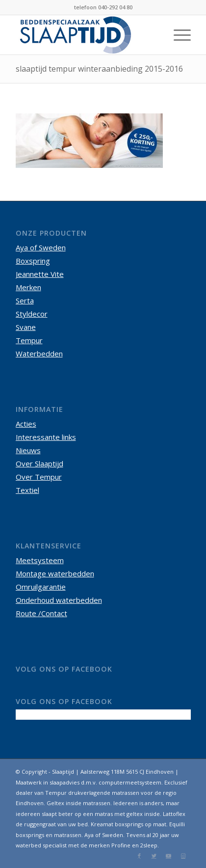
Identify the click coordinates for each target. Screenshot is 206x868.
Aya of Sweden (41, 247)
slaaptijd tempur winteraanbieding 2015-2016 (99, 69)
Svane (26, 327)
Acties (26, 424)
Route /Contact (41, 613)
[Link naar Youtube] (169, 856)
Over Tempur (39, 477)
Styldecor (32, 314)
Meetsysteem (40, 560)
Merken (28, 287)
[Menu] (177, 35)
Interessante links (46, 437)
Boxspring (33, 261)
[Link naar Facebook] (139, 856)
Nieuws (28, 450)
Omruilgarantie (41, 587)
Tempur (29, 340)
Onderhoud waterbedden (59, 600)
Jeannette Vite (40, 274)
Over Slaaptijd (39, 463)
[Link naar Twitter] (154, 856)
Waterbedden (39, 353)
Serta (25, 300)
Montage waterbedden (55, 573)
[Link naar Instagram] (183, 856)
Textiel (27, 490)
